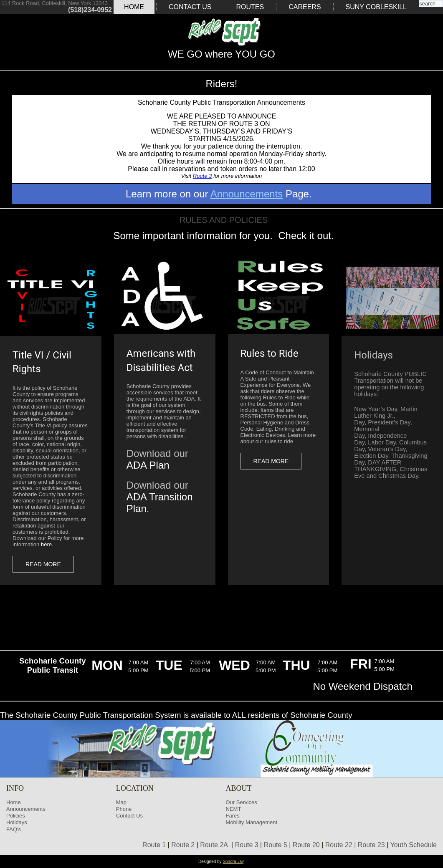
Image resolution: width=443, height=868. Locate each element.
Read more (43, 564)
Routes (250, 7)
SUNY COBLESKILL (376, 7)
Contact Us (190, 7)
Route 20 (306, 845)
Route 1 (154, 845)
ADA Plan (148, 465)
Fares (233, 816)
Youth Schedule (413, 845)
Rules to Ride (270, 353)
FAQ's (14, 829)
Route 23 (371, 845)
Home (134, 7)
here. (47, 544)
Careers (305, 7)
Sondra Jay (233, 862)
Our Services (242, 802)
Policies (16, 816)
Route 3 (203, 176)
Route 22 (339, 845)
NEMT (234, 809)
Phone (124, 809)
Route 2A (214, 845)
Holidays (17, 822)
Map (121, 802)
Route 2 (183, 845)
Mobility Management (252, 822)
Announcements (247, 194)
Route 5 (276, 845)
